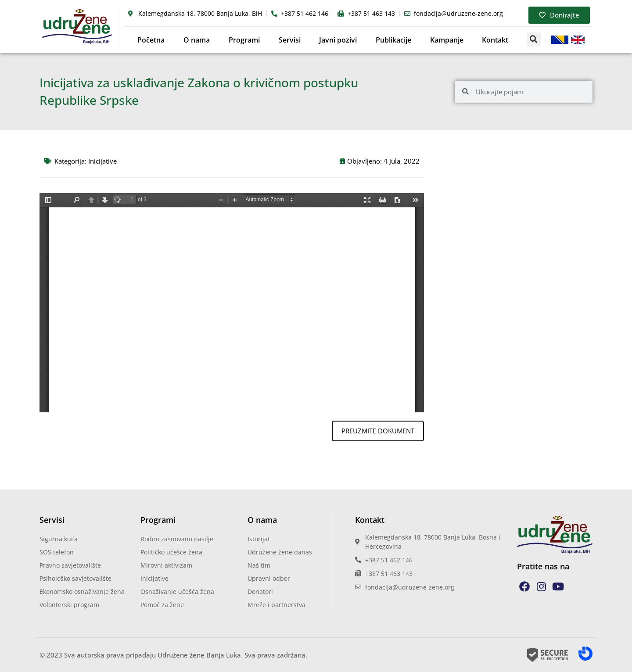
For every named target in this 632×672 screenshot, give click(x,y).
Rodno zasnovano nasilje (177, 539)
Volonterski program (69, 605)
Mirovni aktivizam (166, 565)
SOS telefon (57, 552)
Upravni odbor (269, 578)
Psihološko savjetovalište (75, 578)
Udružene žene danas (280, 552)
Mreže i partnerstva (276, 605)
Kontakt (495, 40)
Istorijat (259, 539)
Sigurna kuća (59, 539)
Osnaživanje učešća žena (177, 592)
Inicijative (102, 161)
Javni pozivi (338, 40)
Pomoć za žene (162, 605)
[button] (534, 39)
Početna (151, 40)
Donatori (260, 592)
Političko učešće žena (171, 552)
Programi (244, 40)
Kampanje (447, 40)
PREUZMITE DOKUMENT (378, 431)
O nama (197, 40)
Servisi (290, 40)
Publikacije (393, 40)
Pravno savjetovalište (70, 565)
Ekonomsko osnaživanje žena (82, 592)
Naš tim (259, 565)
